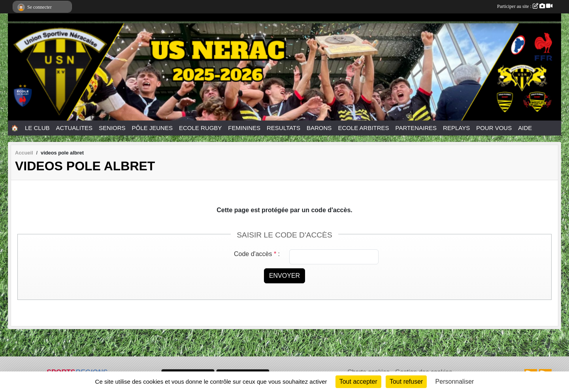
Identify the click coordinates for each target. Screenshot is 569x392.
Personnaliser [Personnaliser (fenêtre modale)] (455, 382)
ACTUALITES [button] (74, 128)
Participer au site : (525, 6)
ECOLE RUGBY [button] (200, 128)
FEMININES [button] (244, 128)
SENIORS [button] (112, 128)
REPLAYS (456, 128)
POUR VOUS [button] (494, 128)
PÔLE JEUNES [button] (152, 128)
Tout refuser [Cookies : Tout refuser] (406, 382)
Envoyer (284, 276)
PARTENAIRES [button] (416, 128)
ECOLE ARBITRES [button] (363, 128)
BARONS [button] (319, 128)
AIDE (525, 128)
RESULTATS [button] (284, 128)
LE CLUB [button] (37, 128)
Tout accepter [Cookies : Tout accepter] (358, 382)
